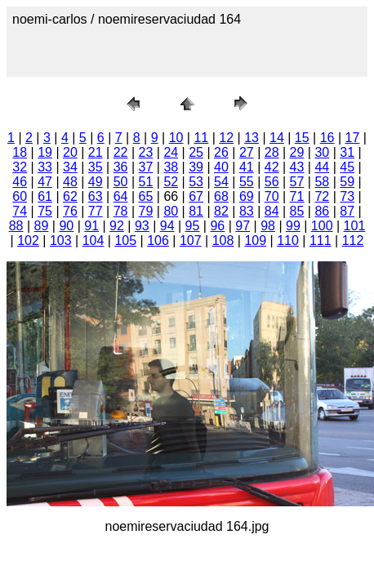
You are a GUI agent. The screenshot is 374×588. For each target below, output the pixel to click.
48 (70, 182)
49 (96, 182)
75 (45, 211)
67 (196, 196)
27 (247, 152)
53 (196, 182)
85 (297, 211)
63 (96, 196)
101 (355, 226)
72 (322, 196)
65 (146, 196)
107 (191, 241)
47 (45, 182)
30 (322, 152)
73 (347, 196)
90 (66, 226)
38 (171, 167)
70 (272, 196)
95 (193, 226)
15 (302, 138)
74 (20, 211)
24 (171, 152)
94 (167, 226)
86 (322, 211)
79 (146, 211)
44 (322, 167)
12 (226, 138)
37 (146, 167)
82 (221, 211)
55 (247, 182)
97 (243, 226)
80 (171, 211)
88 (16, 226)
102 (28, 241)
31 (347, 152)
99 (293, 226)
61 (45, 196)
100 (322, 226)
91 (91, 226)
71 (297, 196)
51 (146, 182)
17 (353, 138)
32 (20, 167)
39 (196, 167)
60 (20, 196)
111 (321, 241)
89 (42, 226)
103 (61, 241)
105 (125, 241)
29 (297, 152)
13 (252, 138)
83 (247, 211)
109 (255, 241)
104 (93, 241)
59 (347, 182)
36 (121, 167)
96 (217, 226)
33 (45, 167)
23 (146, 152)
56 (272, 182)
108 (223, 241)
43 (297, 167)
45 (347, 167)
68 (221, 196)
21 (96, 152)
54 (221, 182)
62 (70, 196)
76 (70, 211)
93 (142, 226)
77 (96, 211)
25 (196, 152)
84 (272, 211)
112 (353, 241)
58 (322, 182)
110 (288, 241)
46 (20, 182)
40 (221, 167)
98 (268, 226)
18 (20, 152)
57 (297, 182)
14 (277, 138)
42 (272, 167)
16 (327, 138)
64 (121, 196)
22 (121, 152)
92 (117, 226)
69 (247, 196)
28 (272, 152)
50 (121, 182)
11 (201, 138)
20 (70, 152)
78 (121, 211)
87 (347, 211)
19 (45, 152)
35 (96, 167)
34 (70, 167)
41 (247, 167)
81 (196, 211)
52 (171, 182)
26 (221, 152)
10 (176, 138)
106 (158, 241)
